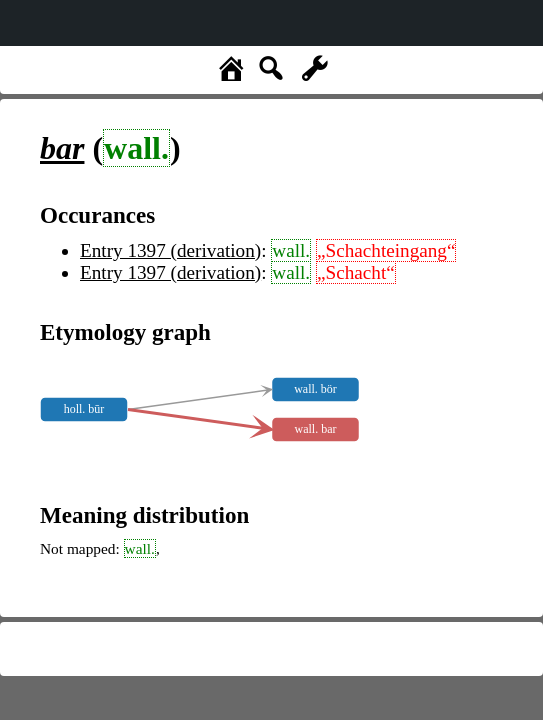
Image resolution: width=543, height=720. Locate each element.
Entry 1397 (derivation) (170, 250)
